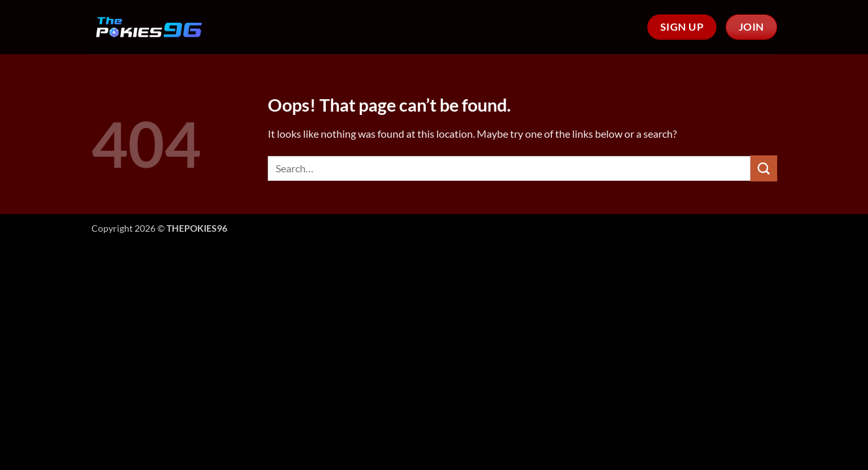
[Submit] (764, 168)
